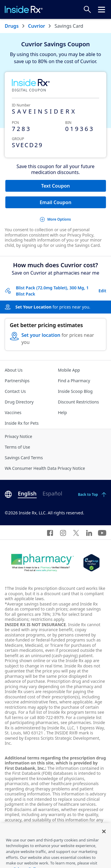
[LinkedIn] (89, 532)
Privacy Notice (18, 436)
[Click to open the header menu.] (102, 9)
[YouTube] (102, 532)
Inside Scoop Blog (75, 391)
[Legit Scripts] (91, 563)
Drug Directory (19, 402)
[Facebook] (50, 532)
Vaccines (13, 412)
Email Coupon (55, 202)
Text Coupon (55, 186)
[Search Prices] (87, 9)
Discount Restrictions (79, 402)
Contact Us (15, 391)
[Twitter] (76, 532)
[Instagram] (63, 532)
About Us (14, 370)
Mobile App (69, 370)
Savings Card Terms (24, 458)
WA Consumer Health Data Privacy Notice (45, 468)
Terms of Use (17, 447)
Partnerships (17, 381)
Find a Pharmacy (74, 381)
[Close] (104, 839)
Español (52, 493)
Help (63, 412)
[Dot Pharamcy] (42, 563)
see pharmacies (76, 722)
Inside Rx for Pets (22, 423)
